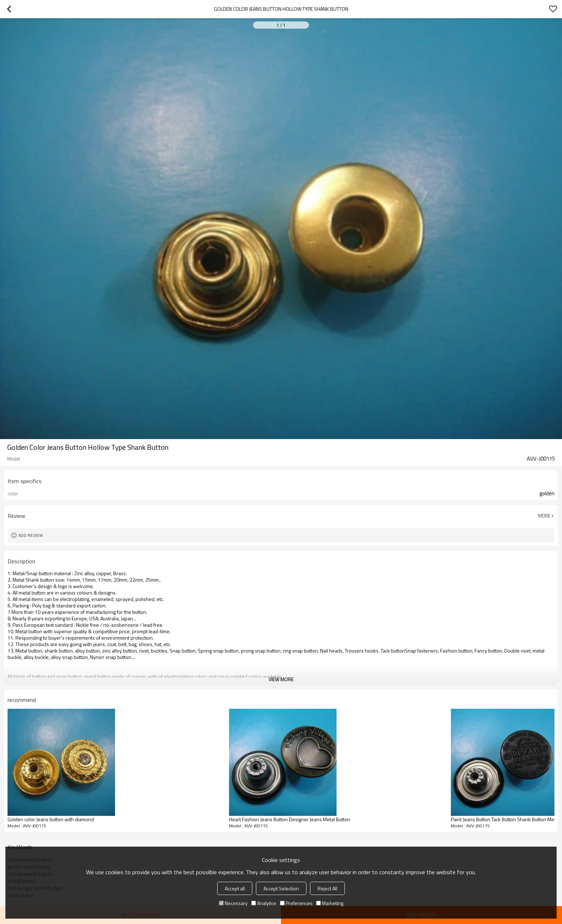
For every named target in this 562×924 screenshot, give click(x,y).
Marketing (330, 903)
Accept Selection (281, 888)
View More (281, 679)
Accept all (235, 888)
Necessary (233, 903)
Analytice (264, 903)
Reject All (327, 888)
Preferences (296, 903)
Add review (31, 535)
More (544, 516)
